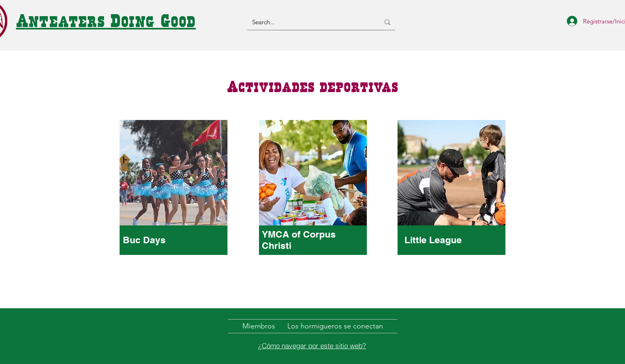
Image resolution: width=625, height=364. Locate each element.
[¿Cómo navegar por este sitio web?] (312, 345)
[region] (174, 204)
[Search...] (310, 22)
